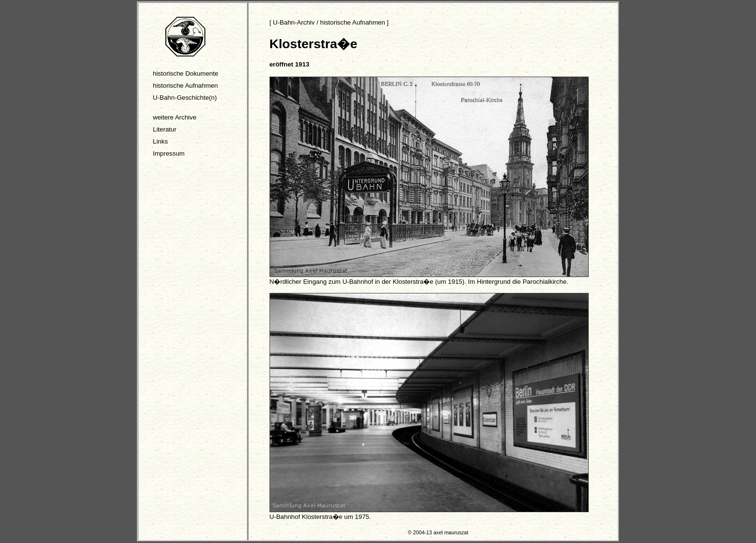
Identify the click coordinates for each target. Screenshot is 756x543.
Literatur (165, 129)
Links (160, 141)
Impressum (169, 153)
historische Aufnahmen (185, 86)
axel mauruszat (451, 532)
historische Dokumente (186, 73)
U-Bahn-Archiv (294, 22)
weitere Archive (175, 117)
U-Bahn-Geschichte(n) (185, 98)
